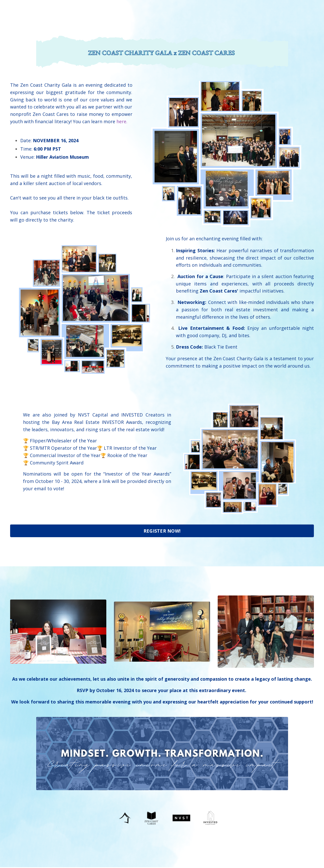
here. (122, 121)
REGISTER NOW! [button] (162, 531)
